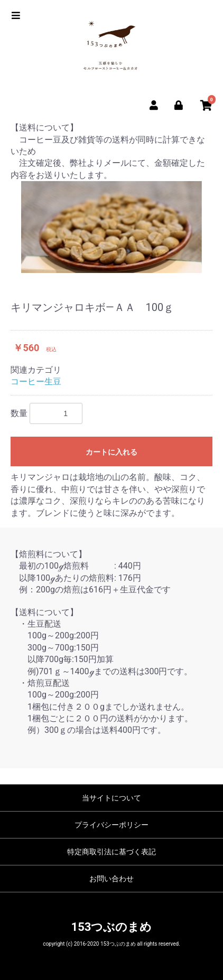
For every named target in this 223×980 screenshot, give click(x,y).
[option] (111, 227)
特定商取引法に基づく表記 (111, 852)
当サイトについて (111, 798)
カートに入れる (111, 452)
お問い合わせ (111, 879)
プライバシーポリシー (111, 825)
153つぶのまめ (112, 927)
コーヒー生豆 (36, 381)
